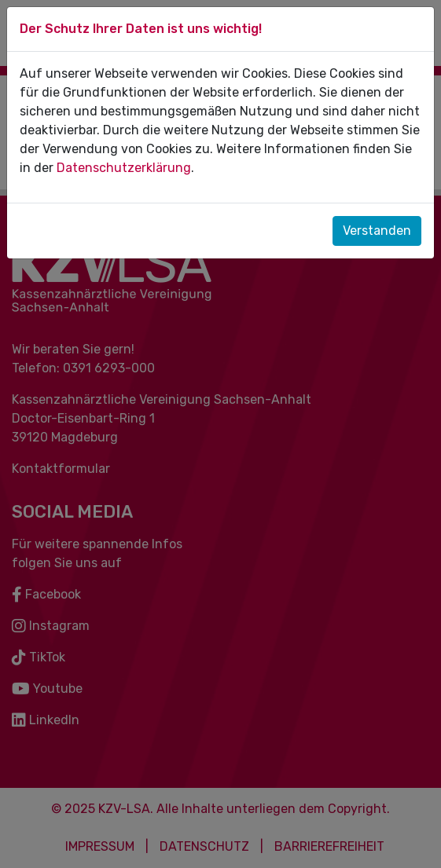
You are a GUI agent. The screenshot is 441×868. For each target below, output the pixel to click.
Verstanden (377, 231)
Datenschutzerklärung (124, 168)
